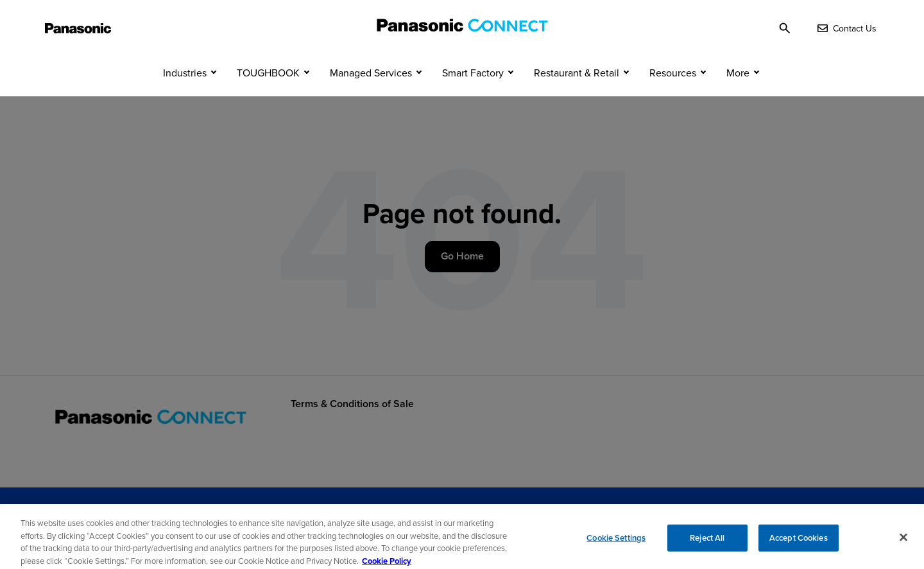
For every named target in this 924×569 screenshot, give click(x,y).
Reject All (707, 543)
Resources (673, 95)
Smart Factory (473, 95)
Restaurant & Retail (577, 95)
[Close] (903, 543)
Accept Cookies (799, 543)
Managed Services (371, 95)
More (738, 95)
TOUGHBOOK (268, 95)
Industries (185, 95)
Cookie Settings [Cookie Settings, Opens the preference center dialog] (616, 543)
